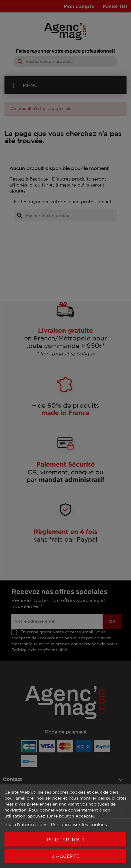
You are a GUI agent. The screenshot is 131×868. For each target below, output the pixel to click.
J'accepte (66, 856)
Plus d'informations (26, 825)
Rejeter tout (66, 840)
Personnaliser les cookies (79, 825)
